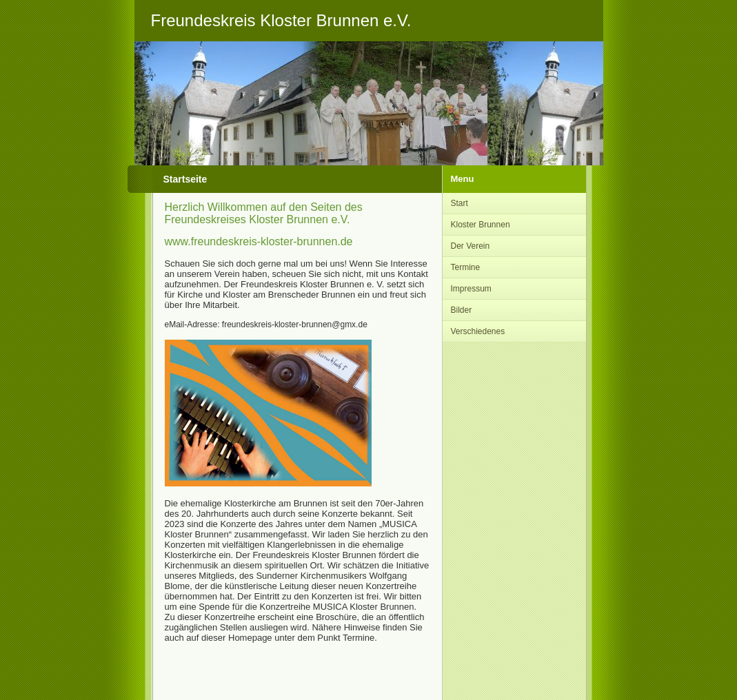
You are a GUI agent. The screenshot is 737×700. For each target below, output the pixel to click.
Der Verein (471, 246)
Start (460, 203)
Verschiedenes (478, 331)
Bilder (462, 310)
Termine (466, 267)
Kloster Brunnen (481, 225)
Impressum (471, 289)
